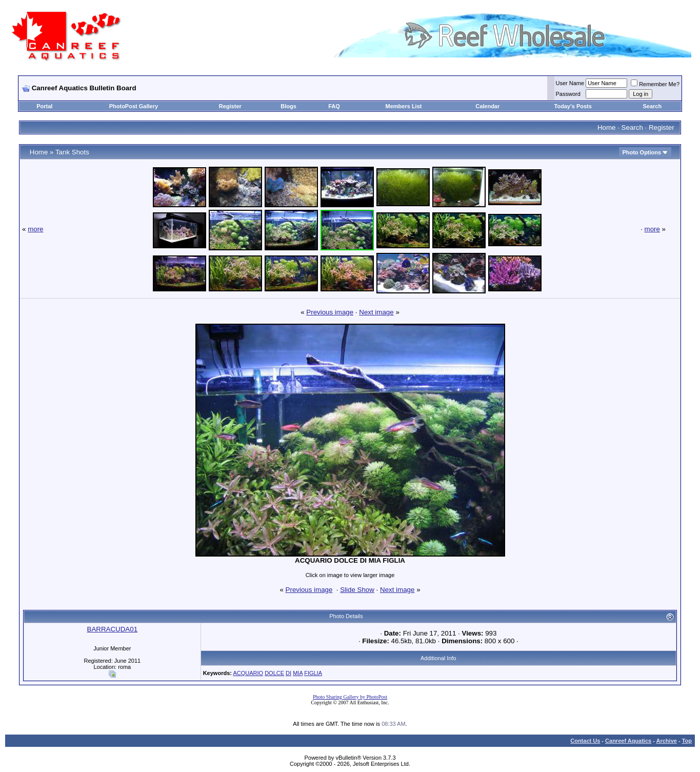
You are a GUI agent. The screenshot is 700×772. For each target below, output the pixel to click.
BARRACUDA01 (113, 629)
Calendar (487, 106)
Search (652, 106)
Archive (667, 741)
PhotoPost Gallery (134, 106)
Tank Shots (72, 152)
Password (568, 94)
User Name (570, 83)
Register (230, 106)
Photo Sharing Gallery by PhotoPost (350, 697)
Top (687, 741)
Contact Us (585, 741)
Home (607, 127)
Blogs (288, 106)
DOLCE (274, 673)
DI (288, 673)
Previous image (330, 312)
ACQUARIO (248, 673)
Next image (376, 312)
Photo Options (642, 152)
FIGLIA (313, 673)
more (35, 229)
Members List (404, 106)
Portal (44, 106)
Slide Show (357, 590)
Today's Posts (573, 106)
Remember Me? (655, 84)
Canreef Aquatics (628, 741)
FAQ (334, 106)
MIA (298, 673)
